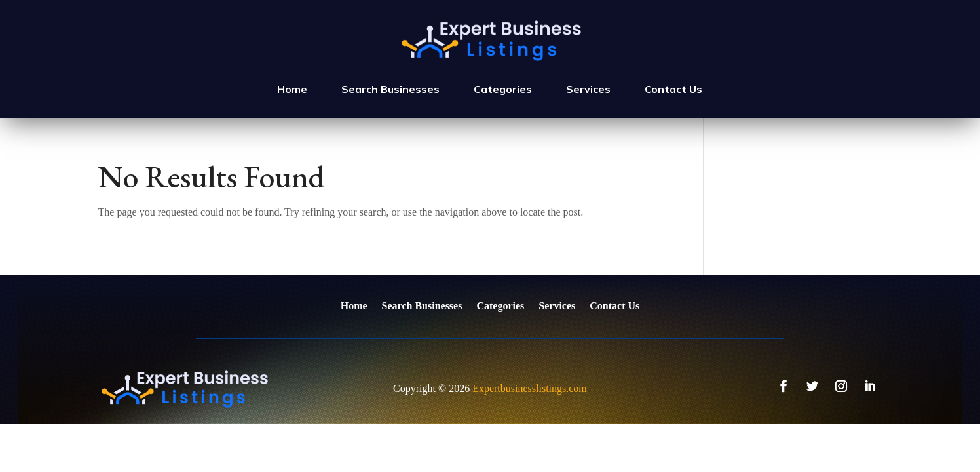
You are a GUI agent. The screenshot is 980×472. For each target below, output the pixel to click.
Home (292, 89)
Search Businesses (390, 89)
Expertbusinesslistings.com (530, 388)
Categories (503, 89)
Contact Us (673, 89)
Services (588, 89)
